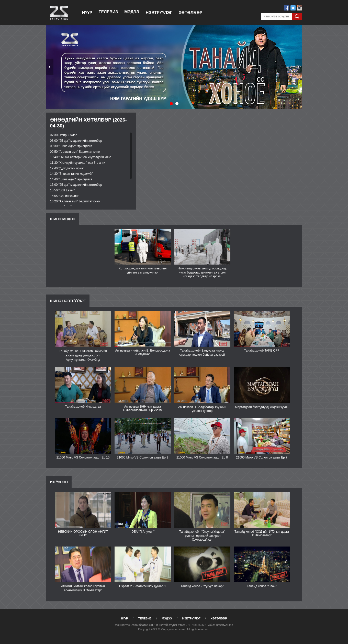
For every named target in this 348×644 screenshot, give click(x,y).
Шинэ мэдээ (63, 219)
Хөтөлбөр (191, 13)
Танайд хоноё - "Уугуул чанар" (202, 586)
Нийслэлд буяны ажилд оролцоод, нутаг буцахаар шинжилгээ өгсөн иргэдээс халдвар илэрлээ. (202, 272)
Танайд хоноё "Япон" (262, 586)
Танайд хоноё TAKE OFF (262, 351)
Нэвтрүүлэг (159, 13)
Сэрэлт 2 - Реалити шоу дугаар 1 (143, 586)
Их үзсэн (59, 482)
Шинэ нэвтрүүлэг (68, 301)
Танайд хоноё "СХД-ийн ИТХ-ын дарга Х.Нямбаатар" (262, 533)
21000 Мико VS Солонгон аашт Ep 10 (83, 457)
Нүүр (87, 13)
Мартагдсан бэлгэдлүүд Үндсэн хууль (262, 407)
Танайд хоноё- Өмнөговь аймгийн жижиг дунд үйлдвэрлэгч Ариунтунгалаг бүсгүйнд (83, 355)
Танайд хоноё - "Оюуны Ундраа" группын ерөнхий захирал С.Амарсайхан (202, 536)
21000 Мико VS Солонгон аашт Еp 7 (262, 457)
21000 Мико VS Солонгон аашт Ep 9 (143, 457)
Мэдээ (132, 12)
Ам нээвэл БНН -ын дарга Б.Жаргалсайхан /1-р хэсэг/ (143, 408)
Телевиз (108, 12)
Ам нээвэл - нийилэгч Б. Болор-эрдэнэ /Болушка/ (142, 352)
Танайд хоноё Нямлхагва (83, 407)
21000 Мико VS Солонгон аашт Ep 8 (202, 457)
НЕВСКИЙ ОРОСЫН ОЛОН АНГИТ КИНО (83, 533)
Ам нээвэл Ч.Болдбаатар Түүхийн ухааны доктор (202, 409)
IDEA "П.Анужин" (143, 532)
